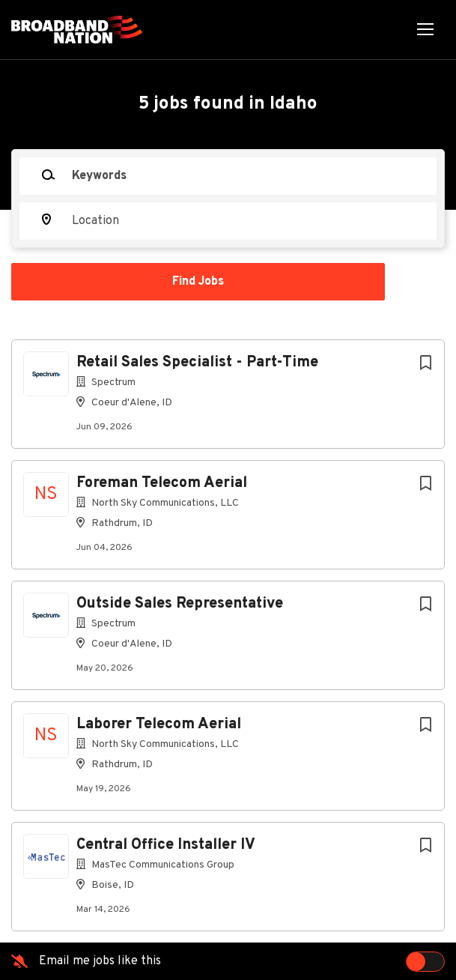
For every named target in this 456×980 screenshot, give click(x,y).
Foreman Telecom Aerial (162, 483)
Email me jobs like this (100, 961)
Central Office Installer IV (166, 845)
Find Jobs (198, 282)
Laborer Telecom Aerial (159, 725)
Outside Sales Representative (180, 604)
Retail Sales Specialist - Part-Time (197, 363)
